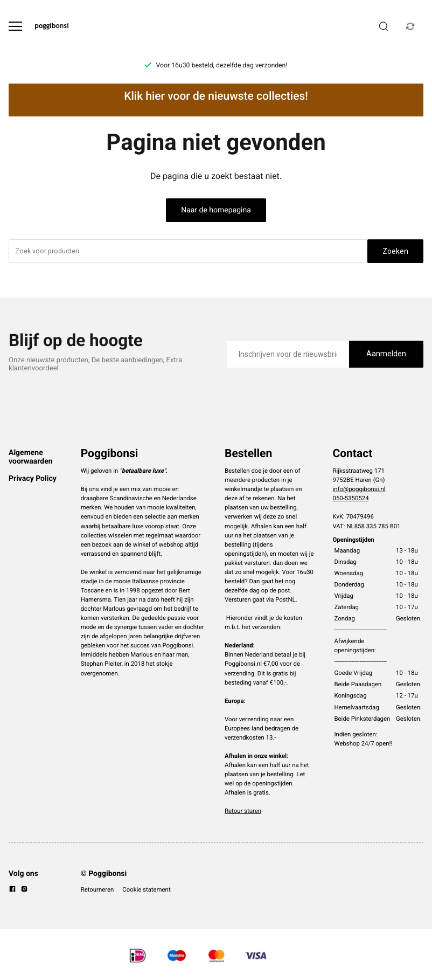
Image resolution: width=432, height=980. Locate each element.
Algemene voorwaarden (31, 457)
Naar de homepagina (216, 210)
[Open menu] (15, 26)
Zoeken (395, 251)
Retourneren (97, 889)
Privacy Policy (33, 479)
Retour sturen (243, 811)
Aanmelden (386, 354)
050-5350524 (351, 498)
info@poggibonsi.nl (359, 489)
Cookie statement (146, 889)
